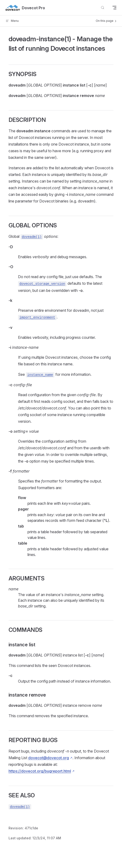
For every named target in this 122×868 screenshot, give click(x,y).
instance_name (40, 375)
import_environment (37, 317)
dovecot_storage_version (42, 284)
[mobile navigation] (114, 8)
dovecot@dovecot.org (49, 758)
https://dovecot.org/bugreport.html (40, 771)
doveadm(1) (32, 237)
